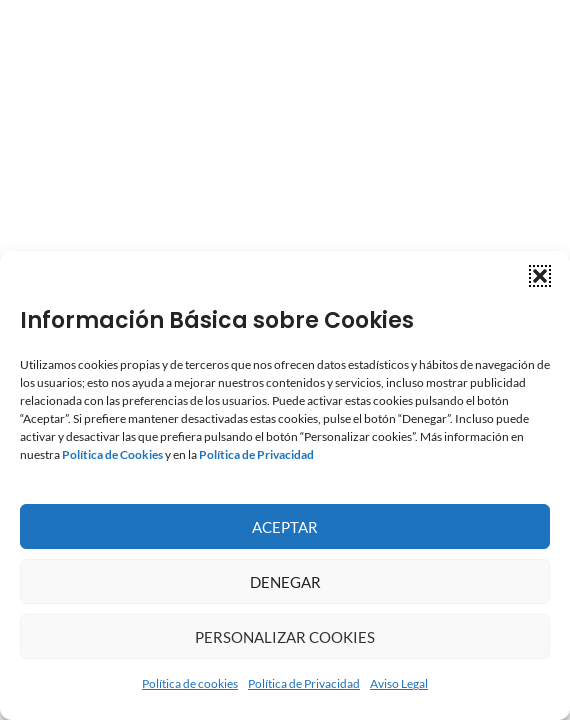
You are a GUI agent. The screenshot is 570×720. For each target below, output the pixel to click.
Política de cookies (190, 683)
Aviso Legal (399, 683)
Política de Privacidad (304, 683)
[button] (540, 276)
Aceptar (285, 527)
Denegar (285, 582)
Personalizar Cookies (285, 637)
